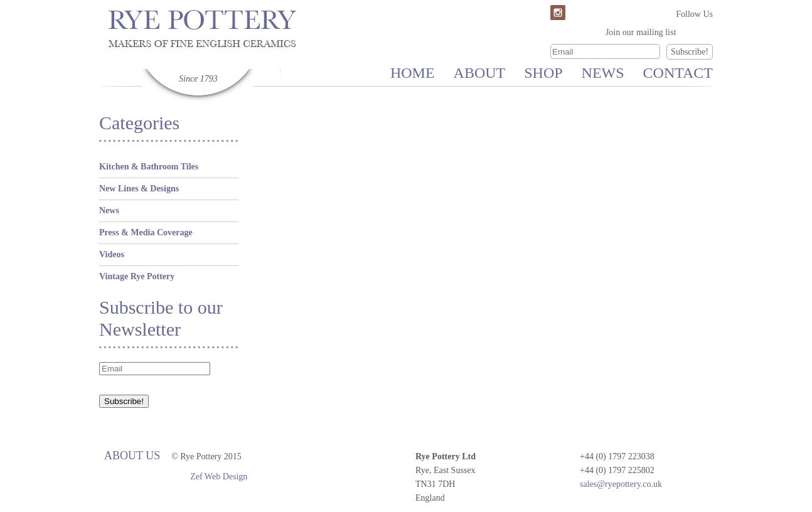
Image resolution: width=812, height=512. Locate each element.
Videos (112, 254)
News (603, 73)
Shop (543, 73)
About (480, 73)
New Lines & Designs (139, 189)
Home (413, 73)
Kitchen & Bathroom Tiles (149, 167)
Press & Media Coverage (146, 232)
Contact (678, 73)
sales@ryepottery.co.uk (621, 484)
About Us (132, 456)
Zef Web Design (219, 477)
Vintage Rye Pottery (137, 276)
